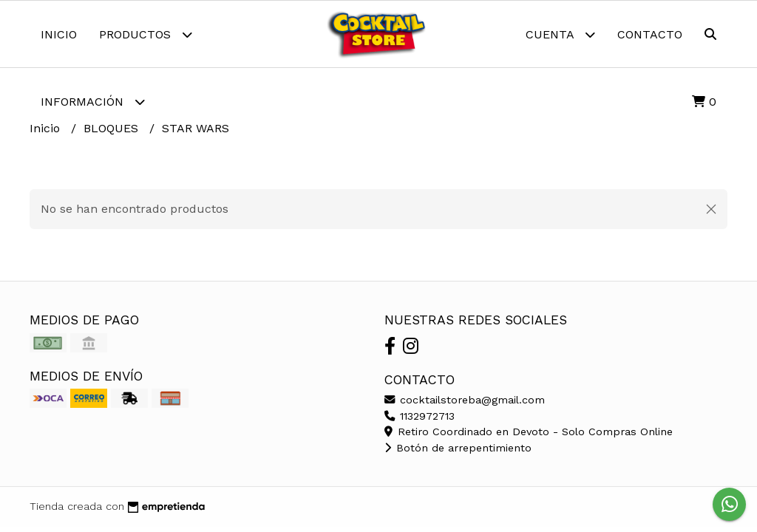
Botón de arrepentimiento (458, 448)
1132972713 (420, 416)
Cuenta (560, 34)
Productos (146, 34)
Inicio (59, 34)
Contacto (650, 34)
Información (93, 102)
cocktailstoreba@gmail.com (465, 400)
